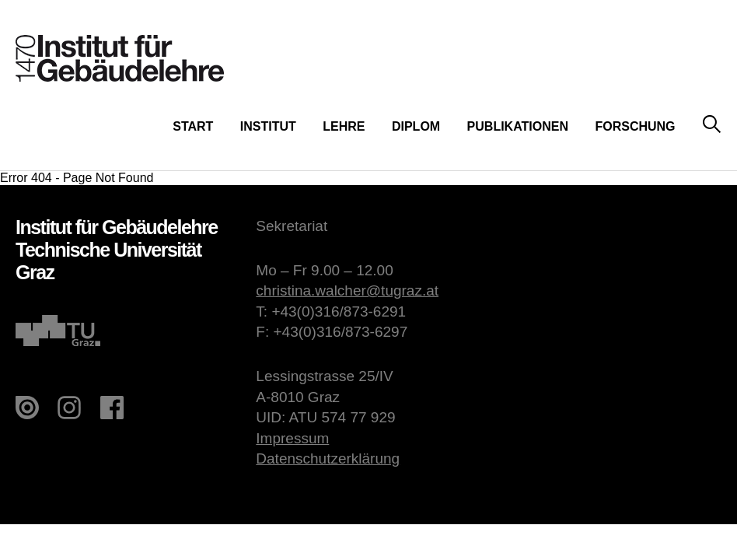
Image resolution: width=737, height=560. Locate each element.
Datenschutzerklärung (328, 458)
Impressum (292, 438)
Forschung (635, 126)
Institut (268, 126)
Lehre (344, 126)
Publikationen (518, 126)
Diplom (416, 126)
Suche (712, 125)
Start (193, 126)
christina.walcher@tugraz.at (347, 290)
